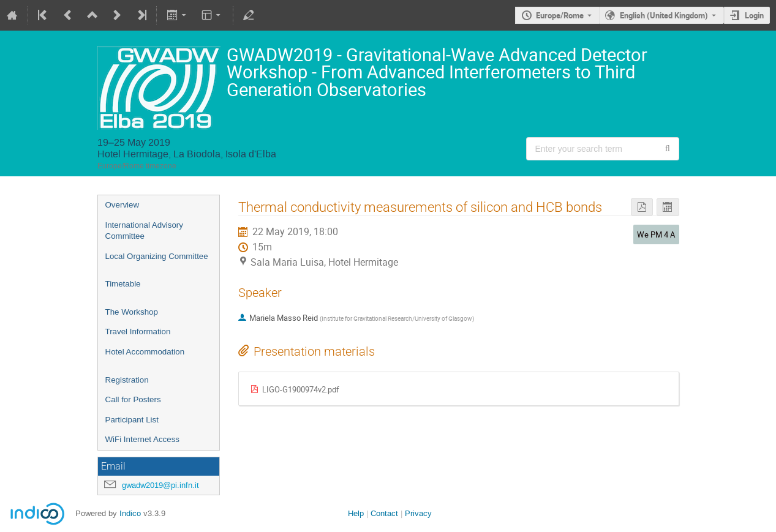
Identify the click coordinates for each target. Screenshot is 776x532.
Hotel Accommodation (145, 352)
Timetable (123, 284)
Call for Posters (133, 399)
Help (356, 513)
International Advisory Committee (144, 231)
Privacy (418, 513)
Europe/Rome (560, 15)
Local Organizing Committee (157, 256)
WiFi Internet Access (142, 439)
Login (754, 15)
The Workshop (132, 312)
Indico (130, 513)
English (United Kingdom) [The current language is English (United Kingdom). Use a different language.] (664, 15)
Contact (384, 513)
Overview (122, 205)
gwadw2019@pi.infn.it (160, 485)
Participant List (132, 420)
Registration (127, 380)
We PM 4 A (656, 234)
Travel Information (138, 332)
